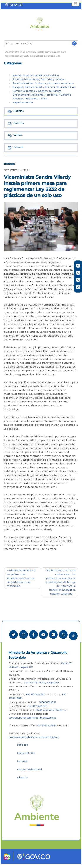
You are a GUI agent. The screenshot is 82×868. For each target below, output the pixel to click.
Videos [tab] (15, 136)
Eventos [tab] (15, 148)
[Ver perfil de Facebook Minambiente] (33, 635)
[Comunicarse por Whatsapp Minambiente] (63, 635)
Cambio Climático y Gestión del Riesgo (37, 91)
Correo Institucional (30, 769)
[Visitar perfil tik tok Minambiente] (73, 635)
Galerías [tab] (16, 123)
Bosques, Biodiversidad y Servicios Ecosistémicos (44, 87)
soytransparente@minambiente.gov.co (32, 718)
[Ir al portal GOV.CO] (14, 5)
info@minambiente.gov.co (51, 710)
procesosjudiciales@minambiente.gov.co (34, 737)
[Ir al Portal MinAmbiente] (40, 23)
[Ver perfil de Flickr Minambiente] (53, 635)
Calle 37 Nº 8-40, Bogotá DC (42, 683)
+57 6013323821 (36, 694)
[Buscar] (41, 44)
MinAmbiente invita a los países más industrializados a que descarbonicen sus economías (21, 578)
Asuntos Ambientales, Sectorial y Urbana (39, 79)
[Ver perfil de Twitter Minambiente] (13, 635)
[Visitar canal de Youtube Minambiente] (43, 635)
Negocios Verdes (23, 102)
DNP (69, 541)
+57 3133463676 (37, 706)
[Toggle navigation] (75, 4)
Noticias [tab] (15, 111)
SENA (7, 289)
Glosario (22, 778)
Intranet (22, 761)
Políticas (22, 745)
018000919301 (48, 702)
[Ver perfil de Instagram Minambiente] (23, 635)
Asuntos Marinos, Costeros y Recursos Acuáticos (43, 83)
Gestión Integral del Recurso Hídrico (36, 75)
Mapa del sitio (26, 753)
